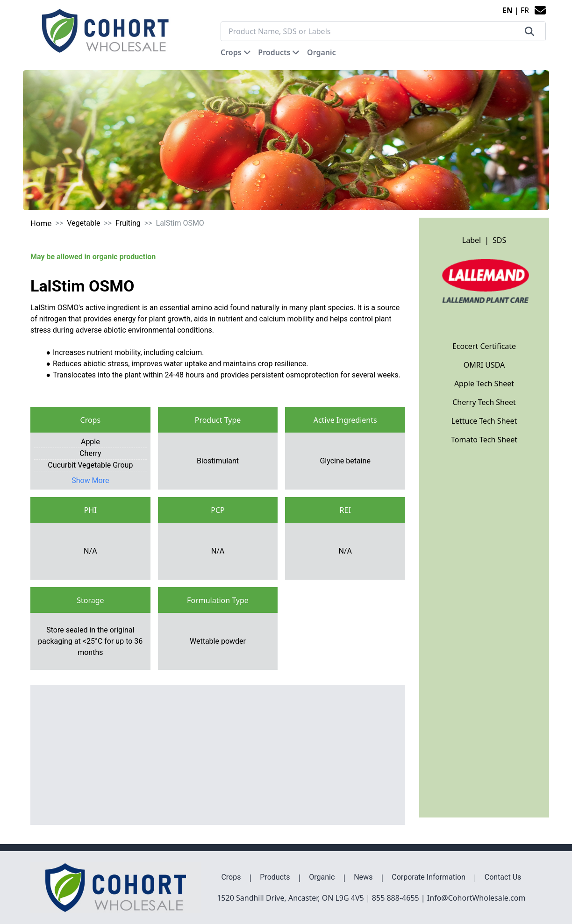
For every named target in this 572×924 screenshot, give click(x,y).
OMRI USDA (484, 365)
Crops (231, 52)
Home (41, 223)
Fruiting (128, 223)
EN (508, 10)
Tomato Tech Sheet (484, 440)
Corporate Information (429, 877)
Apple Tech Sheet (484, 384)
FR (525, 10)
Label (472, 240)
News (363, 877)
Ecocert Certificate (484, 346)
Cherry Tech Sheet (484, 402)
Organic (322, 52)
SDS (499, 240)
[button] (236, 52)
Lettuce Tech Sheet (484, 421)
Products (274, 52)
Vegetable (83, 223)
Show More (90, 480)
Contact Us (503, 877)
